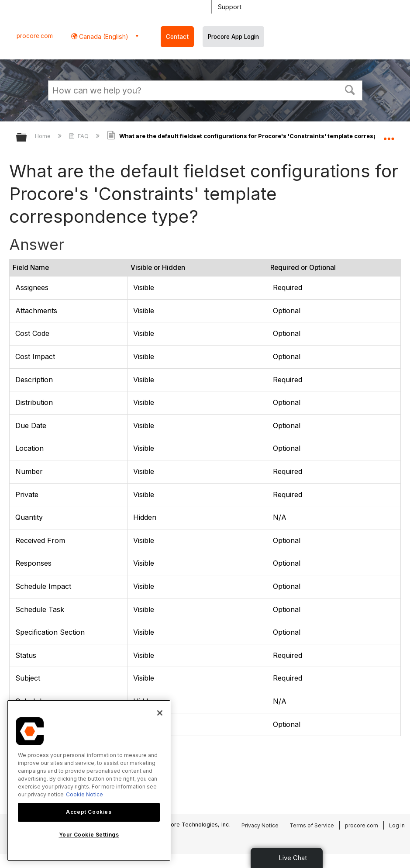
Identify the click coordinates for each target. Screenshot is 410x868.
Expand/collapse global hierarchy (27, 138)
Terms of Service (312, 825)
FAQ (80, 136)
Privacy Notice (260, 825)
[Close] (160, 713)
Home (44, 136)
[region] (89, 780)
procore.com (35, 36)
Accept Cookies (89, 812)
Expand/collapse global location (389, 135)
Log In (397, 825)
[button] (350, 89)
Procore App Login (233, 37)
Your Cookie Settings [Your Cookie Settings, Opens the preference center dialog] (89, 835)
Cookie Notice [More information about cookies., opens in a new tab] (84, 794)
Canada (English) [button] (103, 36)
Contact (177, 37)
